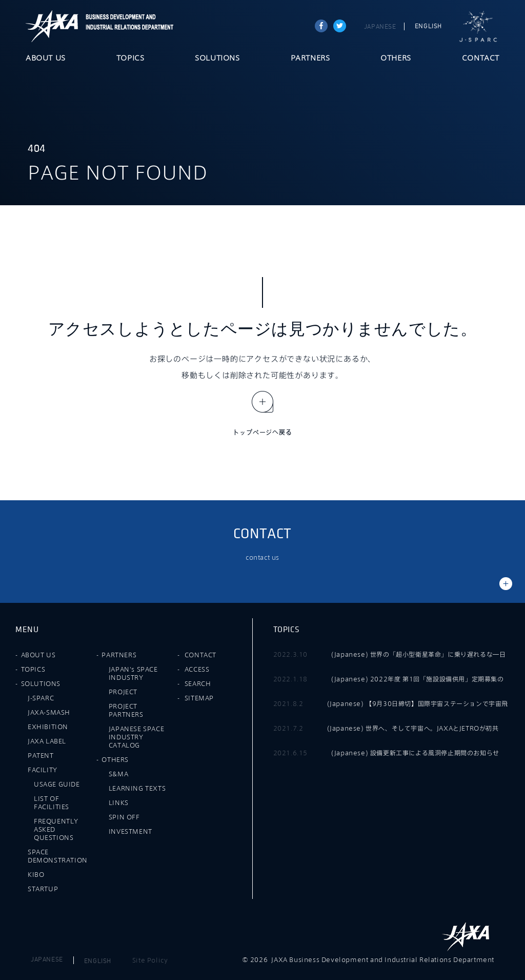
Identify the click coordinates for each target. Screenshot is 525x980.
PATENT (41, 755)
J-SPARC (478, 27)
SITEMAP (199, 698)
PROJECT (123, 692)
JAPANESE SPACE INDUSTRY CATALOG (136, 737)
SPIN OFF (124, 817)
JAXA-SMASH (49, 712)
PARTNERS (310, 58)
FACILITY (43, 770)
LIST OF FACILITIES (52, 802)
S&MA (118, 774)
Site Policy (150, 960)
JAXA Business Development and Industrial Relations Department (127, 26)
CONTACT (481, 58)
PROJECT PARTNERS (126, 710)
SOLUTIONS (217, 58)
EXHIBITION (48, 727)
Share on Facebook (321, 26)
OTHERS (396, 58)
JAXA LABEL (47, 741)
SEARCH (198, 683)
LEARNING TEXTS (137, 788)
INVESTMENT (130, 831)
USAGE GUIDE (57, 784)
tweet (340, 26)
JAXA (52, 26)
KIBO (36, 874)
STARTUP (43, 889)
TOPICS (130, 58)
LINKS (119, 802)
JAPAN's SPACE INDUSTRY (133, 673)
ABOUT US (46, 58)
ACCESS (197, 669)
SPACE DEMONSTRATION (58, 856)
